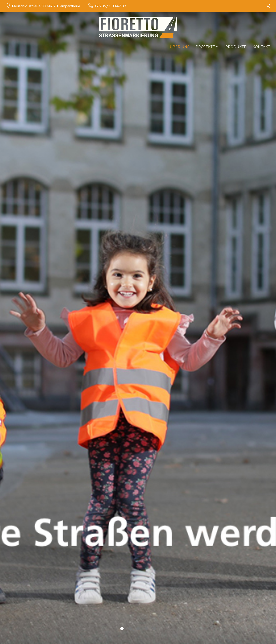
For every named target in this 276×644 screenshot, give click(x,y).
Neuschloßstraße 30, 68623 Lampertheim (46, 6)
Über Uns (180, 47)
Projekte (206, 47)
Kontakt (261, 47)
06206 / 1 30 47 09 (110, 6)
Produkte (236, 47)
